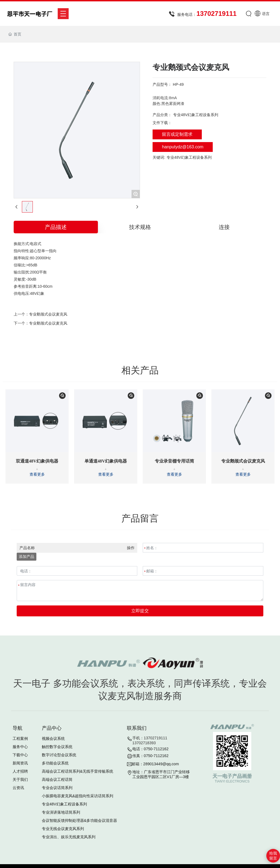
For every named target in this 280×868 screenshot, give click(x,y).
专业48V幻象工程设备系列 (196, 115)
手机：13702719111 (150, 738)
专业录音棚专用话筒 (174, 461)
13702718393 (144, 743)
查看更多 (37, 474)
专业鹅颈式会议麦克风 (48, 314)
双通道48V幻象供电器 (37, 461)
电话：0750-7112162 (150, 749)
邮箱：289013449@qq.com (155, 764)
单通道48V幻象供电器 (106, 461)
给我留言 (273, 856)
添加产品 (27, 557)
